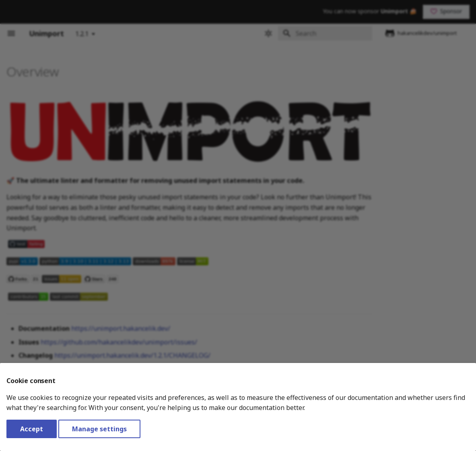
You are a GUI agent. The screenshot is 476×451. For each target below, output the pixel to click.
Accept (32, 429)
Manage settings (99, 429)
